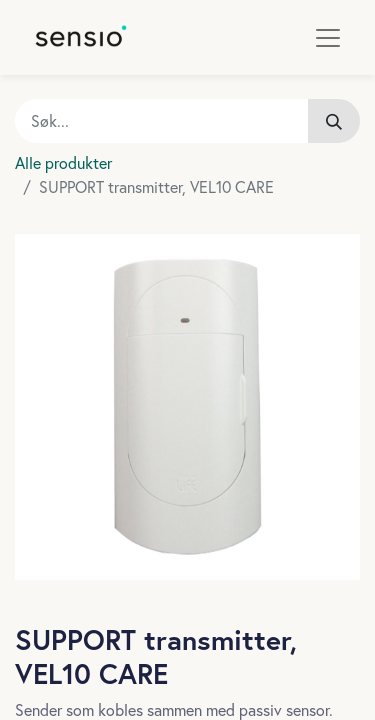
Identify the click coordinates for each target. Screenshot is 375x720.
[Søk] (334, 121)
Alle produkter (63, 162)
